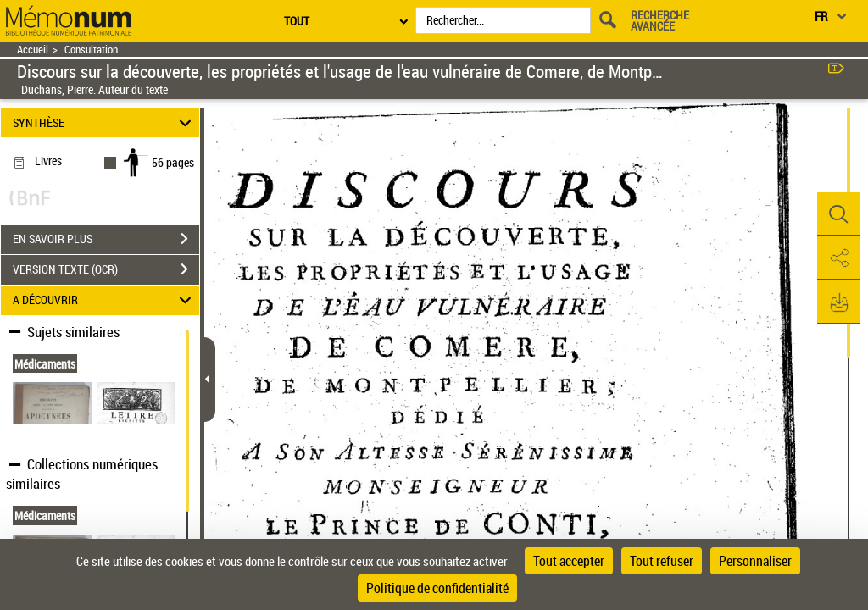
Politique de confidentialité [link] (437, 588)
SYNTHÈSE (105, 122)
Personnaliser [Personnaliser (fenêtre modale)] (755, 561)
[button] (838, 214)
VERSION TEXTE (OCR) (106, 269)
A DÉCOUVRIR (105, 300)
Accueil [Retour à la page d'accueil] (33, 50)
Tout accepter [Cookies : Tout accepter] (569, 561)
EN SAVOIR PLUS (106, 239)
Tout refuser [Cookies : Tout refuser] (662, 561)
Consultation (91, 50)
